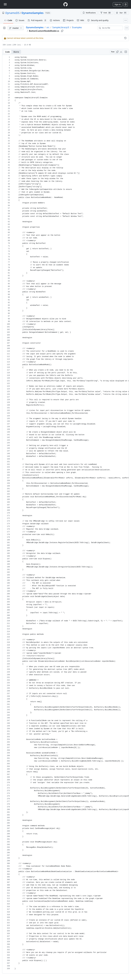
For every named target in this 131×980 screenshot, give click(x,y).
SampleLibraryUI (61, 27)
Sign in (118, 4)
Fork (106, 13)
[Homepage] (65, 4)
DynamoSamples (32, 13)
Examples (77, 27)
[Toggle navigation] (5, 4)
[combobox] (111, 28)
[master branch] (16, 28)
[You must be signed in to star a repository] (122, 13)
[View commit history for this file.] (125, 38)
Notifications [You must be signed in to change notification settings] (89, 13)
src (48, 27)
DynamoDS (12, 13)
